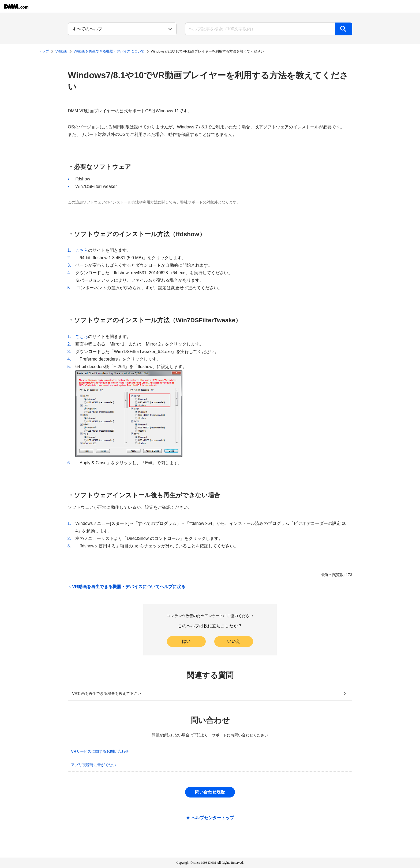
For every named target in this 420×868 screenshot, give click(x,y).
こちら (82, 250)
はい (186, 641)
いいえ (234, 641)
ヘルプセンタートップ (213, 818)
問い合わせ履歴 (210, 792)
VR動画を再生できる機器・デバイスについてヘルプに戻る (126, 587)
